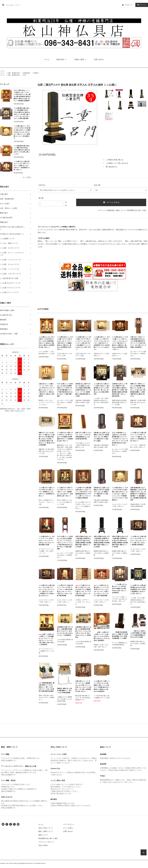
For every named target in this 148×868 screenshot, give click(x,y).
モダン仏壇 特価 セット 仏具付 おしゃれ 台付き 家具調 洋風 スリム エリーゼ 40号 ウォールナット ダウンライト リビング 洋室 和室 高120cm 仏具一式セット (120, 439)
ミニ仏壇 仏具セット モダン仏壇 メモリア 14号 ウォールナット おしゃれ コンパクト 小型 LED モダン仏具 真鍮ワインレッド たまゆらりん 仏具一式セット (83, 343)
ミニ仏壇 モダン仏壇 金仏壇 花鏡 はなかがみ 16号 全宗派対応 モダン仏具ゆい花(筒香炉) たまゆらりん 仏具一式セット (138, 589)
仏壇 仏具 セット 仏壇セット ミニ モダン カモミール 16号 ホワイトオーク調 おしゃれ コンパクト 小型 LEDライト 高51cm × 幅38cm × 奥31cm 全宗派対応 (47, 390)
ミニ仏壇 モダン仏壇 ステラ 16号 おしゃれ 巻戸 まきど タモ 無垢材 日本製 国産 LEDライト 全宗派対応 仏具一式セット (65, 437)
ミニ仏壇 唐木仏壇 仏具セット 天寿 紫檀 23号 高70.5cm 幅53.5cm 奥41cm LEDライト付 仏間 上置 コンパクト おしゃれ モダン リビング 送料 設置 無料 (22, 113)
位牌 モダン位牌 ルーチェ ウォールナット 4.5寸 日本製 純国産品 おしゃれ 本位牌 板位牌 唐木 (83, 436)
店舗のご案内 (81, 59)
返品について (121, 210)
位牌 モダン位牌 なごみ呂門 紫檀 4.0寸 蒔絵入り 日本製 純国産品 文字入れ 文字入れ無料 (138, 634)
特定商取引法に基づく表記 (137, 210)
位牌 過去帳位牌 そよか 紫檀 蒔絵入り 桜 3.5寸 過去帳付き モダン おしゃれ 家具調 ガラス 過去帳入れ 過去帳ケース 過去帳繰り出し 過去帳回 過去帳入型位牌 (138, 494)
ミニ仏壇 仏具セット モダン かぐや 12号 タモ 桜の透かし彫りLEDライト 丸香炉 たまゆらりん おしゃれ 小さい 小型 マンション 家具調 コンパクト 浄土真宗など (22, 132)
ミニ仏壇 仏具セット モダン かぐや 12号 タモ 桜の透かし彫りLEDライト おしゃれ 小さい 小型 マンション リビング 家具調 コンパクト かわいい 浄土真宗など (120, 494)
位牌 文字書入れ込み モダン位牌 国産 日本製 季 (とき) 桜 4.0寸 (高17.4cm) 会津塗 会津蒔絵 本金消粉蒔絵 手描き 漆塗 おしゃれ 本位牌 (83, 542)
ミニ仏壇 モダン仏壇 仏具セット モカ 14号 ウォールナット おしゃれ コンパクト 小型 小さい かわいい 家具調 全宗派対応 (138, 541)
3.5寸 (25, 75)
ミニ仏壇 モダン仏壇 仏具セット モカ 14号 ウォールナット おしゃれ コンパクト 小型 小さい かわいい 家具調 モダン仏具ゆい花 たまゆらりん (47, 590)
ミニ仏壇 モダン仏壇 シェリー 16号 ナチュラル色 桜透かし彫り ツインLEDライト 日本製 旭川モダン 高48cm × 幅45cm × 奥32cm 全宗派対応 (102, 686)
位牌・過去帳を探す (14, 73)
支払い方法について (46, 828)
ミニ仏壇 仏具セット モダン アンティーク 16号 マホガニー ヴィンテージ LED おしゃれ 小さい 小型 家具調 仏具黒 (47, 541)
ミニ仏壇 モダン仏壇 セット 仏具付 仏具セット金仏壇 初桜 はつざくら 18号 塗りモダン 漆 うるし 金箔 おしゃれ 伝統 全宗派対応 (102, 389)
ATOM (45, 845)
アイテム (141, 5)
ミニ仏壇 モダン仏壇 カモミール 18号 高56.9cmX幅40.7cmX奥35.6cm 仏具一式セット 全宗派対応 (119, 589)
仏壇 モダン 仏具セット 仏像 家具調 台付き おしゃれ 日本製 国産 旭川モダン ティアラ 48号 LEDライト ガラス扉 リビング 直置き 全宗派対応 (138, 342)
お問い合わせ (99, 59)
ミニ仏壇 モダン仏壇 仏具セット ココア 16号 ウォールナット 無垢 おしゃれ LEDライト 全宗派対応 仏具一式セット (22, 166)
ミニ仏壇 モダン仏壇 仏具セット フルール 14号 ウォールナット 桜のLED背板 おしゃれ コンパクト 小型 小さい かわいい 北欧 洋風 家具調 (65, 590)
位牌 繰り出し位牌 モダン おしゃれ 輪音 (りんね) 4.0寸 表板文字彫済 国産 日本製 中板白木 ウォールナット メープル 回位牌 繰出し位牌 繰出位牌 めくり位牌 (83, 390)
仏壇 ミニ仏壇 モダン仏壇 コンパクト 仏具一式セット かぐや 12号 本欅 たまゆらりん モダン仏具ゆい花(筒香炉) (102, 636)
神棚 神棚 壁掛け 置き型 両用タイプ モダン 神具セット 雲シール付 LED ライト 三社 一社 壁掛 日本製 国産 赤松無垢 (46, 687)
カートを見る (68, 828)
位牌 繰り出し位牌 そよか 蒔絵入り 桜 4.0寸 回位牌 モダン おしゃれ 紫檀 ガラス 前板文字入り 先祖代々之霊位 (102, 492)
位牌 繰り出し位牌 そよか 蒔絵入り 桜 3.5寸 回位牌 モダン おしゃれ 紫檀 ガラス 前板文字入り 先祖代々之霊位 (102, 437)
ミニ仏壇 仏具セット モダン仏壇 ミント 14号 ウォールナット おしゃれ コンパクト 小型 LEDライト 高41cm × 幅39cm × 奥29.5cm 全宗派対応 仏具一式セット (120, 343)
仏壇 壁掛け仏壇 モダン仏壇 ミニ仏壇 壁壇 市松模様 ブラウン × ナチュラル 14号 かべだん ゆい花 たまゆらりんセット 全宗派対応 (83, 632)
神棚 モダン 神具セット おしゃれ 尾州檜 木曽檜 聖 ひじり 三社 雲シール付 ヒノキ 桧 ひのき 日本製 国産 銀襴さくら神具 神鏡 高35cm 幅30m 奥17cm (138, 390)
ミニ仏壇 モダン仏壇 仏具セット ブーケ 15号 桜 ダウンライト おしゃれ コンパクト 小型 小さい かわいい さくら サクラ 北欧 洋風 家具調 (101, 590)
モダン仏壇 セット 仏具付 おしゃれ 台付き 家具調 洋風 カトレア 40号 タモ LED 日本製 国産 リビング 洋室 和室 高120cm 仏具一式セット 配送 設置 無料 (65, 390)
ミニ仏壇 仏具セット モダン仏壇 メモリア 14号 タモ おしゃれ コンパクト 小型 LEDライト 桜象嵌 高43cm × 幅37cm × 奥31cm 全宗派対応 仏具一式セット (65, 343)
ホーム (47, 59)
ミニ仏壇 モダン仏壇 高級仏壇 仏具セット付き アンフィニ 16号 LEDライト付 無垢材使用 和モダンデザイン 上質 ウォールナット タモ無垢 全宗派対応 (83, 493)
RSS (40, 845)
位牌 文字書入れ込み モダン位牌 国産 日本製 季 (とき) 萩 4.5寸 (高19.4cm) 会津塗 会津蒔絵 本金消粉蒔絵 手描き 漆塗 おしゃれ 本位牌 (120, 542)
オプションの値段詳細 (106, 210)
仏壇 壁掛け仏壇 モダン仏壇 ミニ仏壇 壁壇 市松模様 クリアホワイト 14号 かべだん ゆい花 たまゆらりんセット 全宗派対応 (65, 631)
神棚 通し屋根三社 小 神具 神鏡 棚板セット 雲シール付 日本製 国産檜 (64, 691)
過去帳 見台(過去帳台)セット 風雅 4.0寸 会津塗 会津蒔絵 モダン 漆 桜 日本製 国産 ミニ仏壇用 (120, 635)
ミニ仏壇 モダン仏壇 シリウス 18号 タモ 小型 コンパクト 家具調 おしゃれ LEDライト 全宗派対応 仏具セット (47, 492)
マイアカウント (69, 824)
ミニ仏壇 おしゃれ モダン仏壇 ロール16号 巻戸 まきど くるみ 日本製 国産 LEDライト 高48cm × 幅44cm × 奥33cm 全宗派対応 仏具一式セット (47, 342)
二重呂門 (36, 73)
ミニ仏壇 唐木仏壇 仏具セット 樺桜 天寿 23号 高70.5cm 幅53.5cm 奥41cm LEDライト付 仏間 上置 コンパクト (22, 150)
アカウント (129, 5)
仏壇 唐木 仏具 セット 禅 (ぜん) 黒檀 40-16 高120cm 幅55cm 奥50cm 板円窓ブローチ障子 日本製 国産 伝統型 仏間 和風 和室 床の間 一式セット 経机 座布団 (120, 390)
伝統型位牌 (27, 73)
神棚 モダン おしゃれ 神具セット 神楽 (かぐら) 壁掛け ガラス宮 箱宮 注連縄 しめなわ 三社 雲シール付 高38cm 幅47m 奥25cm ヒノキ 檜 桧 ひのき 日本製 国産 (47, 439)
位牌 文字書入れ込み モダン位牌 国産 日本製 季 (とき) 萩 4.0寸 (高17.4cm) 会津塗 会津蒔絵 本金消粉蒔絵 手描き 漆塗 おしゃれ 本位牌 (102, 542)
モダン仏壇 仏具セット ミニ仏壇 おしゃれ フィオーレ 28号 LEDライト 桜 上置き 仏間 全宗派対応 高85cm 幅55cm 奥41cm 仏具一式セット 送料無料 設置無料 (22, 96)
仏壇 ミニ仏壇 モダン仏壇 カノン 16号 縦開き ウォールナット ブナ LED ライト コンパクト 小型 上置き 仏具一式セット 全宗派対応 (47, 639)
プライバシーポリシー (46, 842)
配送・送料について (46, 831)
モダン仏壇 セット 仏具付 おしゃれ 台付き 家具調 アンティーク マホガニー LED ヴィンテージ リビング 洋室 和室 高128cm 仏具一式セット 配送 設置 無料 (65, 543)
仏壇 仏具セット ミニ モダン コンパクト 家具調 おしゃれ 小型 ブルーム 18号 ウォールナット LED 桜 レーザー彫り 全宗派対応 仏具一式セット (83, 686)
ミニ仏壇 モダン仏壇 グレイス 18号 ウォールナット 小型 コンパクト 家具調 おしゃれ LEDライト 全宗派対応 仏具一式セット (65, 492)
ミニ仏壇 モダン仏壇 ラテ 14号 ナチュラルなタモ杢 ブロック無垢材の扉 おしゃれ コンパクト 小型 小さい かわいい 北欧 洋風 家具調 (83, 590)
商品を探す (62, 59)
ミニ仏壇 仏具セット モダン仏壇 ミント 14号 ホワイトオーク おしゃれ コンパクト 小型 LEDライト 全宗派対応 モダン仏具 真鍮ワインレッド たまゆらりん (102, 343)
